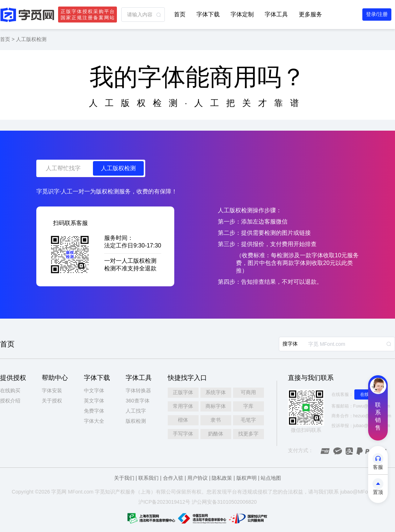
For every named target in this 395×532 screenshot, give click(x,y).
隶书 (216, 420)
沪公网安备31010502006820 (224, 502)
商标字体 (216, 406)
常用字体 (183, 406)
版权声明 (247, 478)
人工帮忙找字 (63, 168)
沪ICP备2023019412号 (164, 502)
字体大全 (94, 421)
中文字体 (94, 390)
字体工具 (276, 14)
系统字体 (216, 392)
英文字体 (94, 401)
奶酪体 (216, 434)
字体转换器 (138, 390)
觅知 (105, 492)
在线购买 (10, 390)
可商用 (248, 392)
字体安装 (52, 390)
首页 (180, 14)
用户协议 (197, 478)
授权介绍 (10, 401)
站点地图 (271, 478)
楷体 (183, 420)
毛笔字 (248, 420)
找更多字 (248, 434)
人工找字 (136, 411)
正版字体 (183, 392)
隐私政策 (222, 478)
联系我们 (148, 478)
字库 (248, 406)
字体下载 (208, 14)
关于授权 (52, 401)
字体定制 (242, 14)
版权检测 (136, 421)
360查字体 (137, 401)
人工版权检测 (31, 39)
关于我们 (124, 478)
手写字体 (183, 434)
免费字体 (94, 411)
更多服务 (310, 14)
